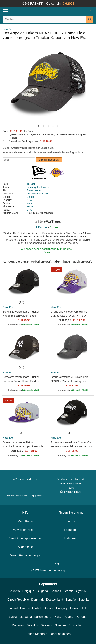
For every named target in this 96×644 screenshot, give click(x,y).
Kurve (30, 203)
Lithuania (26, 617)
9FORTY (32, 206)
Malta (58, 617)
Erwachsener (34, 190)
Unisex (31, 197)
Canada (56, 591)
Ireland (75, 608)
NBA (29, 200)
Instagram (71, 538)
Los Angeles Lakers (38, 187)
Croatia (69, 591)
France (25, 608)
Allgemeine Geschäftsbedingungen (25, 551)
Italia (85, 608)
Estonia (84, 600)
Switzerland (76, 625)
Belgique (28, 591)
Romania (18, 625)
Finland (13, 608)
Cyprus (81, 591)
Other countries (60, 634)
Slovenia (46, 625)
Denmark (37, 600)
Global (37, 608)
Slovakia (32, 625)
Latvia (13, 617)
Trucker (31, 184)
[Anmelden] (76, 11)
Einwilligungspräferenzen (25, 538)
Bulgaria (42, 591)
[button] (38, 126)
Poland (69, 617)
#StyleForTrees (25, 530)
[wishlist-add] (40, 295)
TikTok (71, 521)
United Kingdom (36, 634)
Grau (30, 210)
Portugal (82, 617)
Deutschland (55, 600)
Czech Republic (18, 600)
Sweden (60, 625)
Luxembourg (43, 617)
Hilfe (25, 513)
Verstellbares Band (37, 194)
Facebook (71, 530)
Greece (48, 608)
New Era (8, 29)
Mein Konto (25, 521)
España (71, 600)
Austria (15, 591)
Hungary (62, 608)
